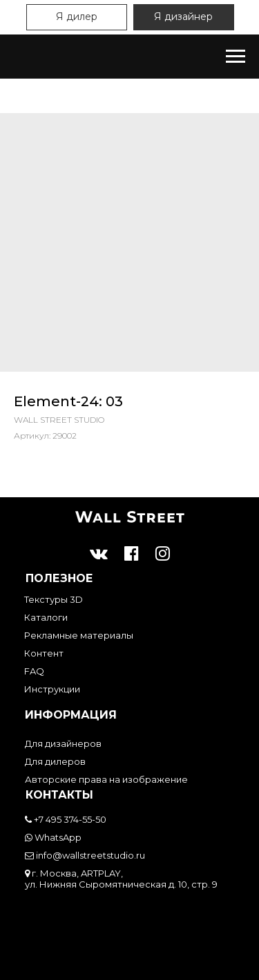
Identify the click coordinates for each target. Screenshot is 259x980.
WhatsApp (53, 837)
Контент (44, 653)
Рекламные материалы (79, 635)
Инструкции (52, 689)
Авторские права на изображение (106, 779)
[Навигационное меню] (236, 57)
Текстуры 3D (54, 599)
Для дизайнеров (63, 743)
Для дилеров (55, 761)
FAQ (34, 671)
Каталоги (46, 617)
